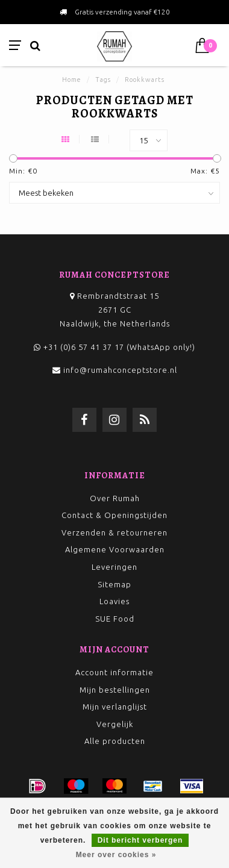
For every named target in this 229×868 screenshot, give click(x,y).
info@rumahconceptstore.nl (120, 370)
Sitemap (114, 584)
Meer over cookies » (116, 855)
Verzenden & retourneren (114, 532)
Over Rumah (115, 498)
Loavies (114, 601)
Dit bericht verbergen (140, 840)
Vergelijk (115, 724)
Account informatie (114, 672)
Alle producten (115, 741)
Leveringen (114, 567)
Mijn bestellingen (115, 690)
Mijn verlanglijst (115, 707)
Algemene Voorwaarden (115, 549)
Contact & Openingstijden (114, 515)
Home (72, 80)
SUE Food (115, 619)
